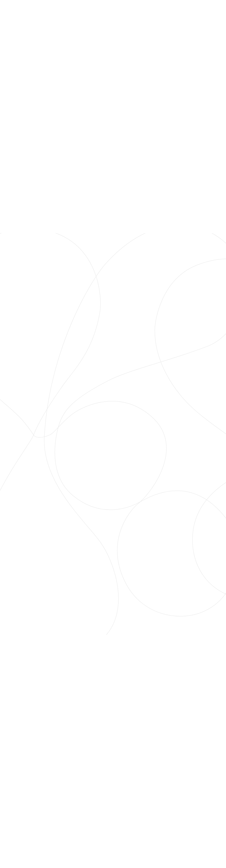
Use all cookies (97, 467)
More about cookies (136, 458)
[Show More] (161, 425)
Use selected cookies (97, 455)
